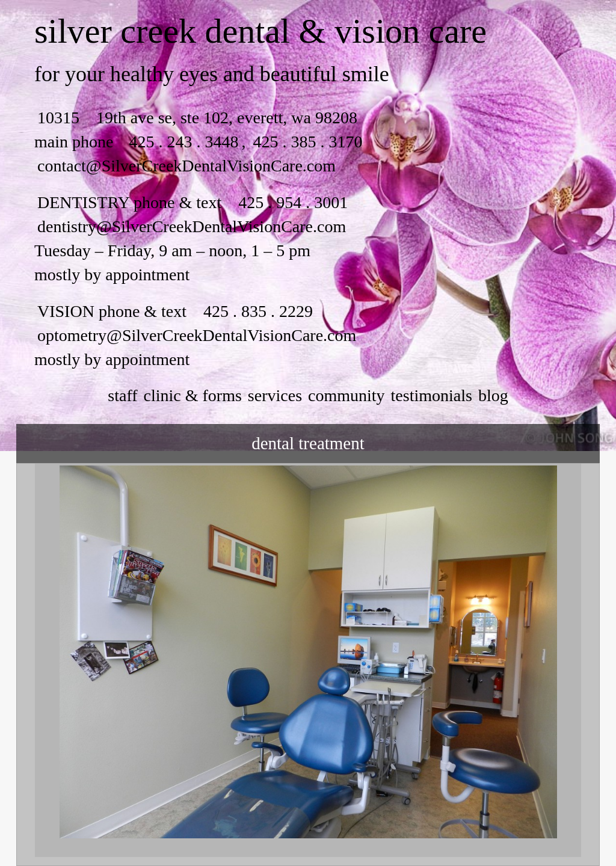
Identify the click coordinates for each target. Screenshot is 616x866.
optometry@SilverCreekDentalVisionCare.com (197, 335)
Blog (493, 395)
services (275, 395)
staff (122, 395)
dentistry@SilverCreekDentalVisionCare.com (192, 226)
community (346, 395)
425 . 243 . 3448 (183, 142)
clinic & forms (193, 395)
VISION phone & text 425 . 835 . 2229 (175, 311)
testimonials (432, 395)
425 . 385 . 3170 (305, 142)
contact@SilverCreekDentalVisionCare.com (186, 166)
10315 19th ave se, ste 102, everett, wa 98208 (197, 118)
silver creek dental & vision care (260, 31)
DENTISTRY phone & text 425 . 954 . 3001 (192, 202)
